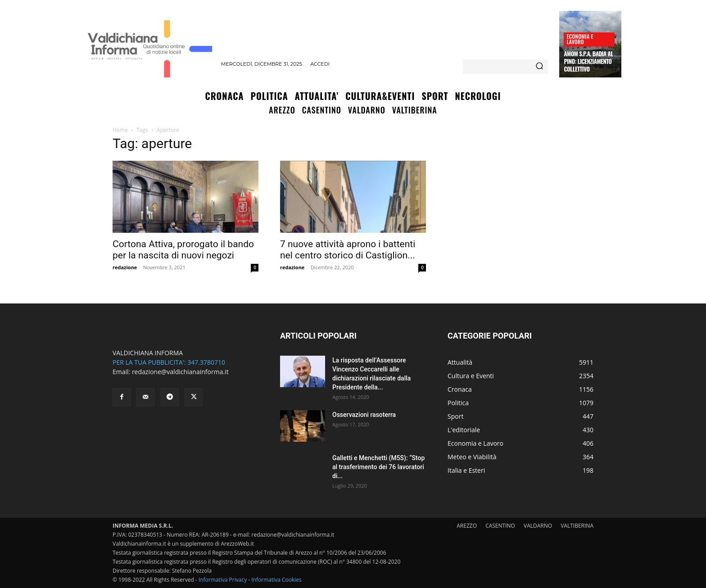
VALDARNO (538, 526)
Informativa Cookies (276, 580)
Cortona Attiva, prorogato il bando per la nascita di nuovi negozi (183, 250)
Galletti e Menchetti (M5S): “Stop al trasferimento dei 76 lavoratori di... (378, 467)
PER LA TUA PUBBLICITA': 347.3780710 (169, 362)
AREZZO (467, 526)
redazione (125, 267)
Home (120, 130)
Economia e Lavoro (580, 39)
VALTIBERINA (577, 526)
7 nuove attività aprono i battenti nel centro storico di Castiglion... (348, 250)
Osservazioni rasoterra (364, 415)
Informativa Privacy (223, 580)
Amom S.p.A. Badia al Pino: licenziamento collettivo (588, 61)
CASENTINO (500, 526)
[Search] (539, 67)
